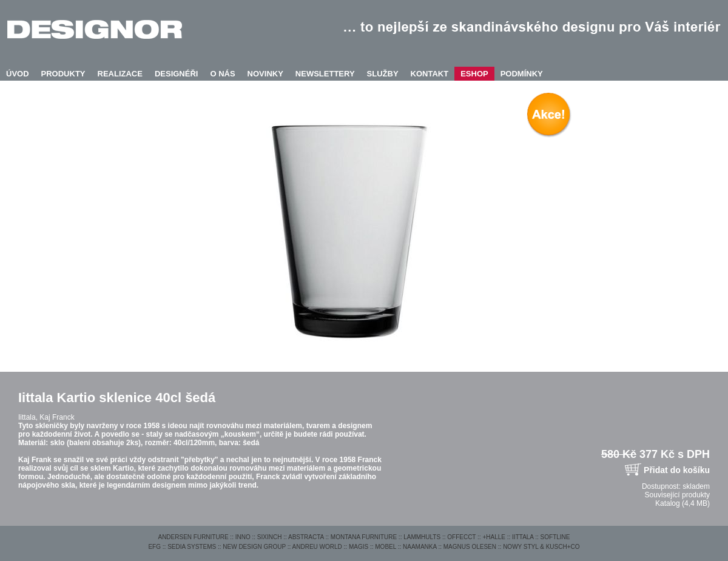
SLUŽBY (383, 74)
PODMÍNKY (522, 74)
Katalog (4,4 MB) (682, 503)
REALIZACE (120, 74)
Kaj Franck (57, 417)
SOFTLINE (555, 537)
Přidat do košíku (677, 470)
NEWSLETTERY (325, 74)
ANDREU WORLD (317, 547)
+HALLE (494, 537)
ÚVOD (18, 74)
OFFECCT (461, 537)
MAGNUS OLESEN (470, 547)
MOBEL (386, 547)
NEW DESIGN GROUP (254, 547)
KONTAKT (430, 74)
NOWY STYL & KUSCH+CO (541, 547)
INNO (243, 537)
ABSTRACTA (306, 537)
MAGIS (359, 547)
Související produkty (677, 495)
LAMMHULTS (422, 537)
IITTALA (523, 537)
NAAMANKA (420, 547)
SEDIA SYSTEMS (192, 547)
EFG (154, 547)
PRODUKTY (63, 74)
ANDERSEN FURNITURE (193, 537)
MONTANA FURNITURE (364, 537)
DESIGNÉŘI (177, 74)
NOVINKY (265, 74)
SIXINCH (270, 537)
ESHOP (474, 74)
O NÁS (222, 74)
